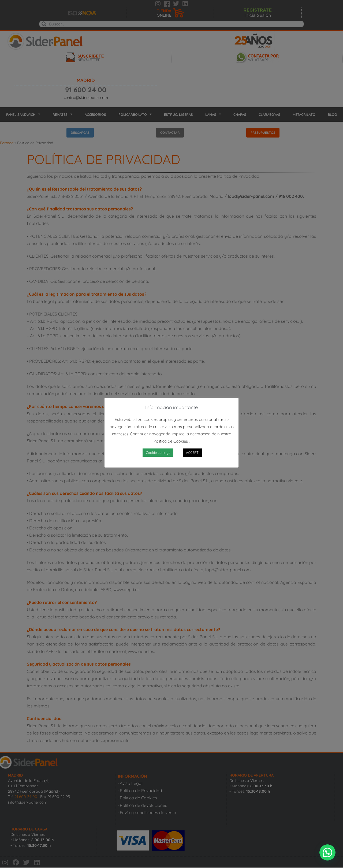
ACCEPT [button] (192, 452)
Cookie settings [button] (158, 452)
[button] (327, 852)
